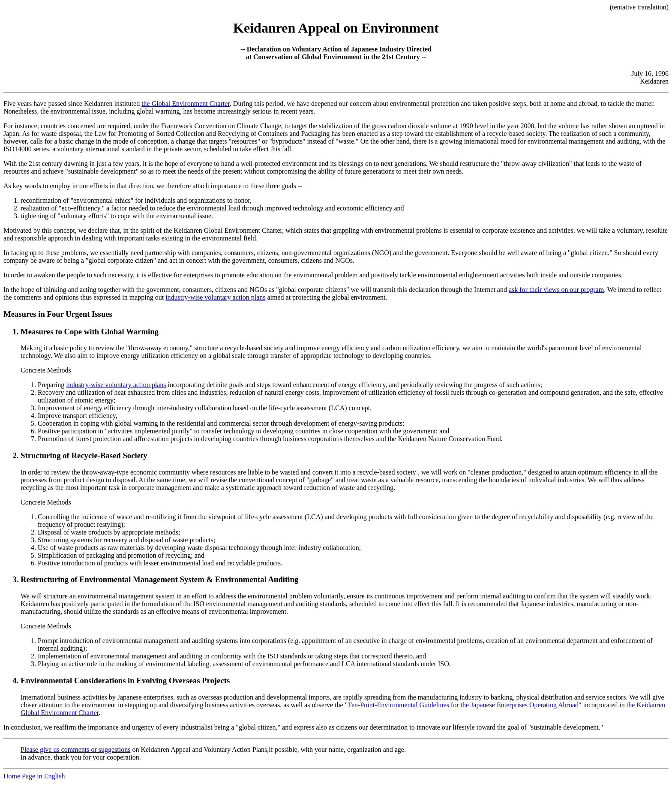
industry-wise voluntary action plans (215, 297)
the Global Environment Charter (186, 104)
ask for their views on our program (556, 290)
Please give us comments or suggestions (75, 749)
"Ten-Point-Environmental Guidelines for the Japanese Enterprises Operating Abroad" (463, 705)
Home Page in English (34, 776)
